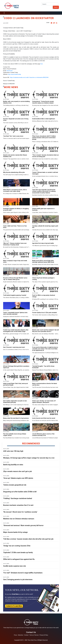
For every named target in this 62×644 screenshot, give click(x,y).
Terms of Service (34, 635)
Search (56, 7)
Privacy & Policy (44, 635)
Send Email (9, 71)
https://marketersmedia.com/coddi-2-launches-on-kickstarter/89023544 (29, 77)
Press (15, 635)
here (42, 64)
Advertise (21, 635)
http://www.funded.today (14, 74)
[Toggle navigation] (4, 13)
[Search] (50, 4)
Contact (26, 635)
